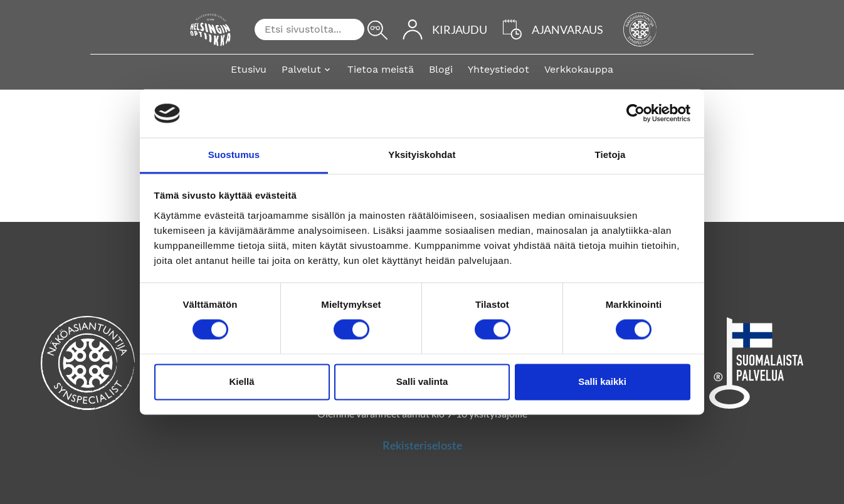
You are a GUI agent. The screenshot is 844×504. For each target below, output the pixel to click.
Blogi (441, 69)
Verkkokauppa (579, 69)
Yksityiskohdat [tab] (422, 155)
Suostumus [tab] (234, 155)
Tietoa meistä (381, 69)
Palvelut (301, 69)
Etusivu (249, 69)
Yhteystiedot (498, 69)
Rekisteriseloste (422, 445)
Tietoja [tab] (610, 155)
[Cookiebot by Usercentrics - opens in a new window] (636, 113)
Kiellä (241, 381)
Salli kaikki (602, 381)
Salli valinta (422, 381)
